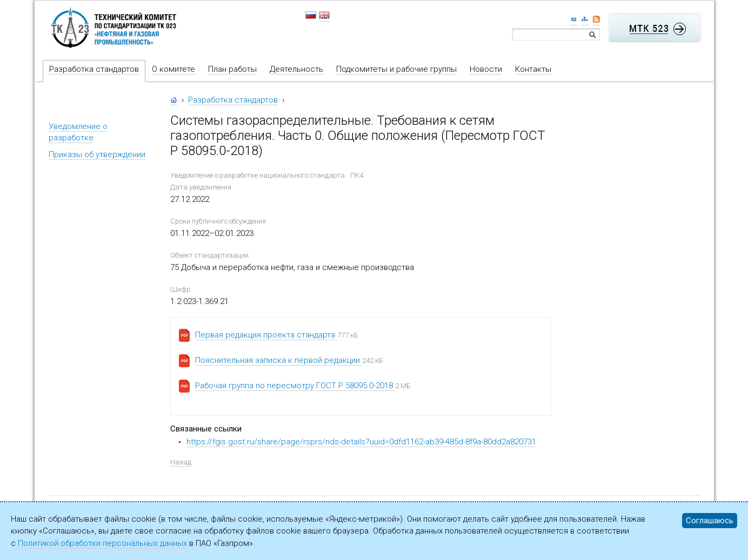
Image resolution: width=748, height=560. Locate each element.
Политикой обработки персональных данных (102, 543)
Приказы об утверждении (97, 154)
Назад (181, 462)
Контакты (533, 69)
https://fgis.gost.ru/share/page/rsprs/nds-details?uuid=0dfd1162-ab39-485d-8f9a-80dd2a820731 (361, 442)
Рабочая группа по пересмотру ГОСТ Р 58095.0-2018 (295, 386)
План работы (232, 69)
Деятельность (296, 69)
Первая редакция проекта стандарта (266, 335)
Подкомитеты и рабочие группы (396, 69)
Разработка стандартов (94, 69)
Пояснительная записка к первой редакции (279, 360)
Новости (486, 69)
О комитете (173, 69)
